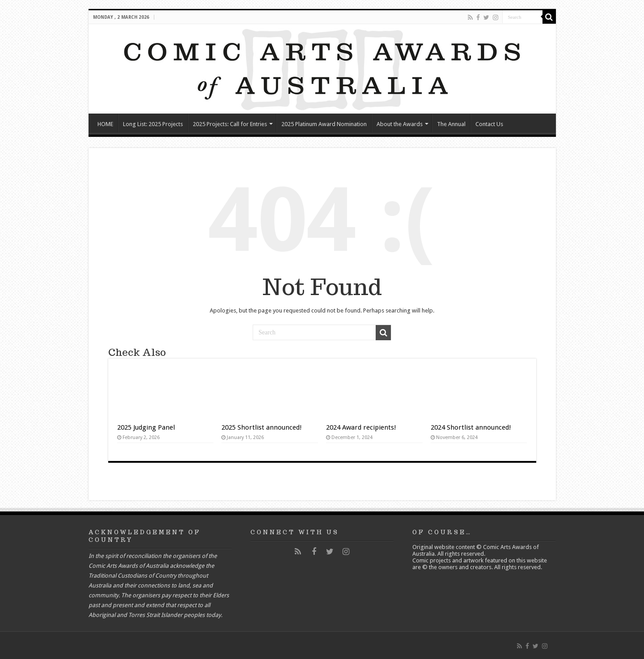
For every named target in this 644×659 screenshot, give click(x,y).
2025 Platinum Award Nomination (324, 124)
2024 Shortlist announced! (471, 427)
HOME (105, 124)
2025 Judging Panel (146, 427)
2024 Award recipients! (361, 427)
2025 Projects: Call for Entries (230, 124)
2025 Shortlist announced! (262, 427)
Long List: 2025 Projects (153, 124)
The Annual (451, 124)
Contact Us (489, 124)
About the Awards (400, 124)
